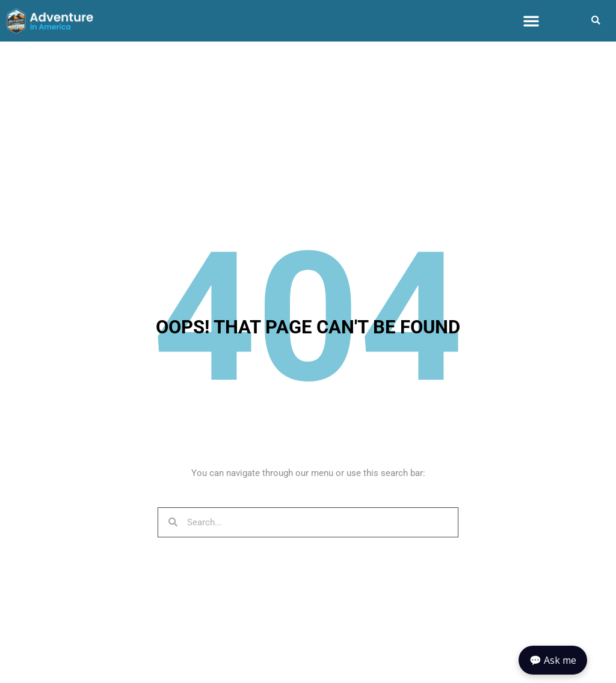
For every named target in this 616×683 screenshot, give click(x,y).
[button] (531, 20)
